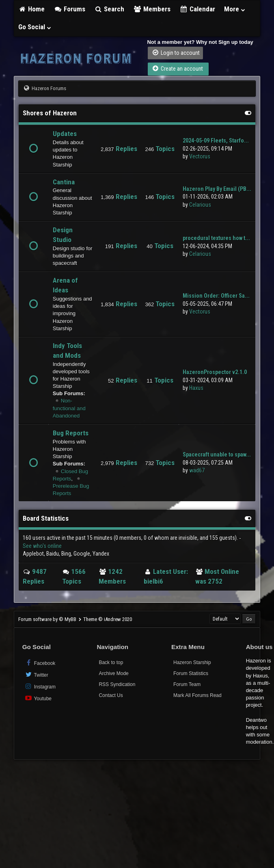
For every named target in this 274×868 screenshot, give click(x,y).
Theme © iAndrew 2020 (108, 619)
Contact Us (111, 695)
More (235, 9)
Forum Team (187, 684)
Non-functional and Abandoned (69, 408)
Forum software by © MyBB (48, 619)
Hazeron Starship (192, 662)
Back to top (111, 662)
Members (152, 9)
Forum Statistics (191, 673)
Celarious (200, 205)
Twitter (36, 674)
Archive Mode (113, 673)
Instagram (40, 686)
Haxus (196, 388)
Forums (69, 9)
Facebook (40, 663)
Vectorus (200, 156)
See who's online (42, 546)
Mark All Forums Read (197, 695)
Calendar (197, 9)
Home (32, 9)
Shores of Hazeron (50, 113)
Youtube (38, 698)
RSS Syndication (117, 684)
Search (109, 9)
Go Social (35, 27)
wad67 (197, 470)
